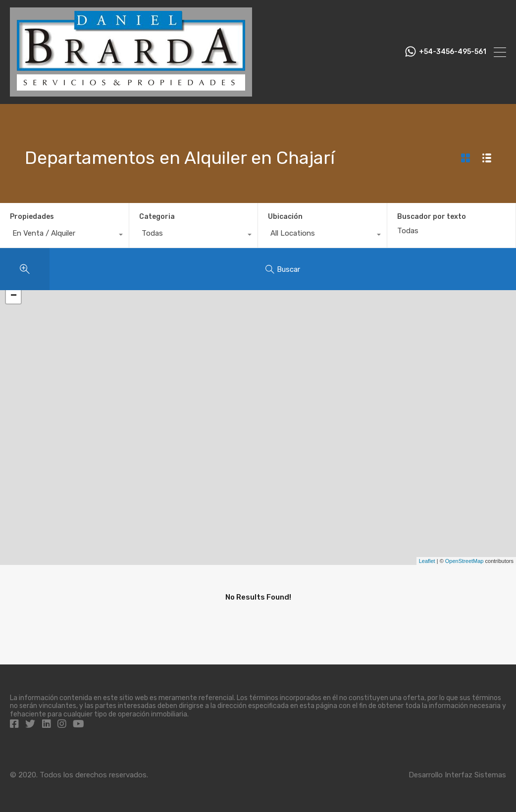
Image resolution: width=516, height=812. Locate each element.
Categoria (157, 217)
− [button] (14, 296)
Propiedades (32, 217)
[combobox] (64, 236)
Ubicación (285, 217)
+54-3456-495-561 (453, 52)
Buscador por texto (432, 217)
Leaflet (427, 561)
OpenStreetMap (464, 561)
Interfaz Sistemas (475, 775)
